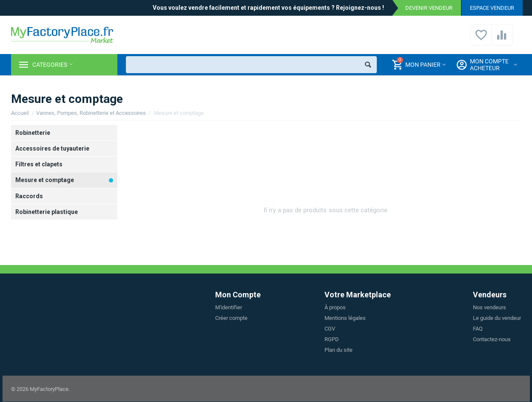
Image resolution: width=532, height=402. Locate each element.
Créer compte (231, 318)
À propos (335, 307)
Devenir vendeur (429, 8)
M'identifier (229, 307)
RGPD (332, 339)
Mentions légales (345, 318)
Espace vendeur (492, 8)
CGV (330, 329)
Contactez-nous (492, 339)
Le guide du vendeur (497, 318)
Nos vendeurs (489, 307)
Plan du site (339, 350)
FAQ (478, 329)
